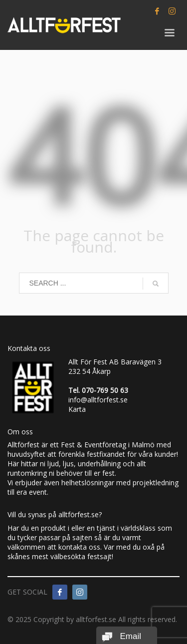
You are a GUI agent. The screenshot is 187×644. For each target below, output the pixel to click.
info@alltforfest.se (98, 400)
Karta (77, 409)
